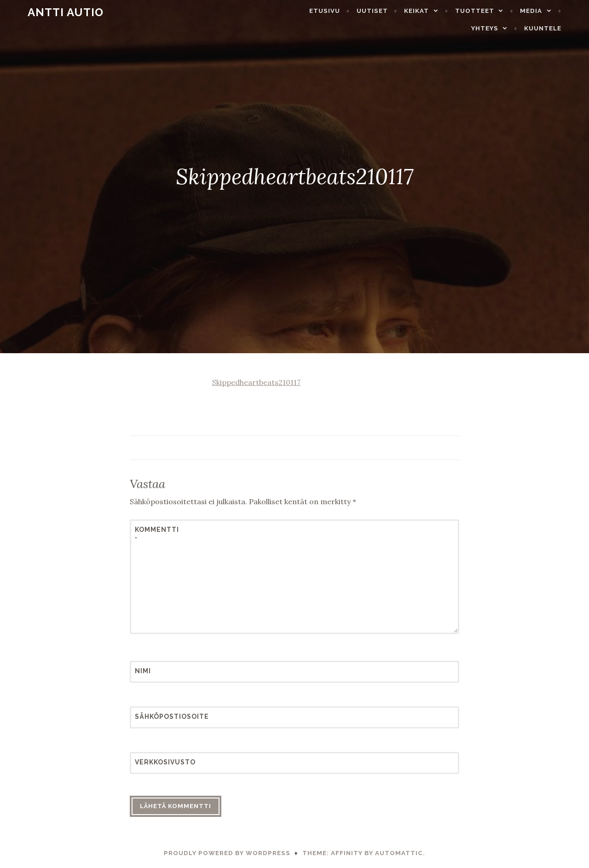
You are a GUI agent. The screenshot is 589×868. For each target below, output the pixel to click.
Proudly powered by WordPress (227, 853)
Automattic (399, 853)
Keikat (432, 11)
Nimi (143, 671)
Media (547, 11)
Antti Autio (50, 12)
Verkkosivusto (157, 762)
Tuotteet (490, 11)
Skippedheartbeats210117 (256, 382)
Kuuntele (558, 28)
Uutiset (388, 11)
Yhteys (500, 28)
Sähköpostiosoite (157, 717)
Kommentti (157, 535)
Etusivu (340, 11)
